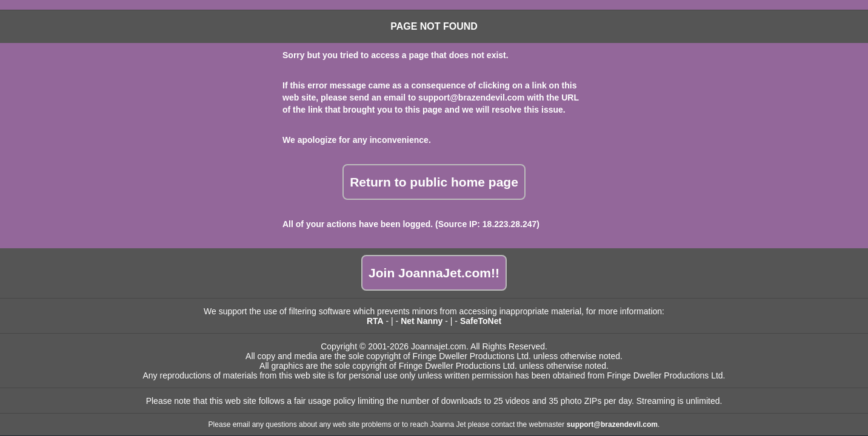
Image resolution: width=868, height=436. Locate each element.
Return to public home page (434, 182)
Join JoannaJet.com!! (434, 273)
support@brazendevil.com (471, 97)
